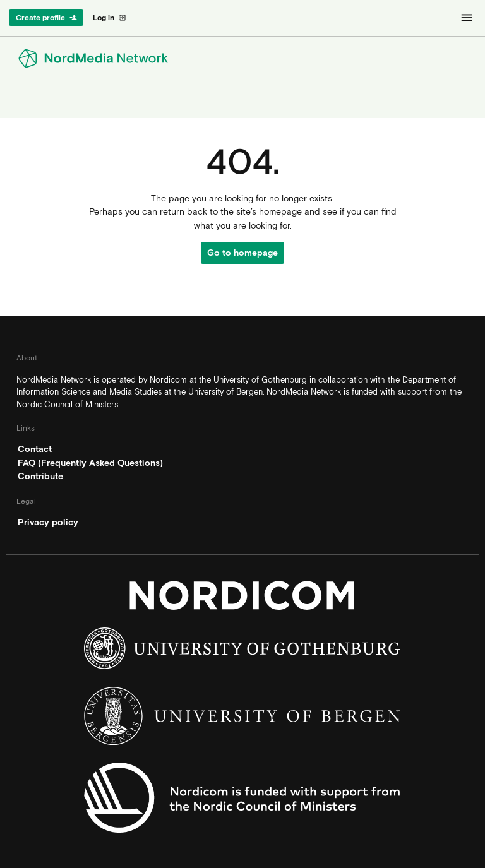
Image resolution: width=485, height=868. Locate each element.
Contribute (40, 476)
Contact (35, 449)
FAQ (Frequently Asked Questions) (90, 463)
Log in (110, 18)
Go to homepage (242, 253)
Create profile (46, 18)
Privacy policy (48, 522)
